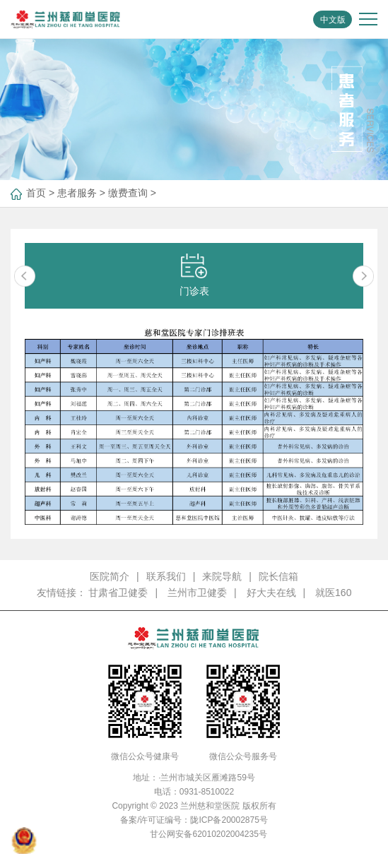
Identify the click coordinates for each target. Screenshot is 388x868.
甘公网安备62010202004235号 (208, 834)
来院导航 (222, 576)
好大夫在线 (271, 593)
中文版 (333, 20)
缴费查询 (128, 193)
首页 (36, 193)
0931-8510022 (207, 792)
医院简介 (110, 576)
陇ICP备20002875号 (229, 820)
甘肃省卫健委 (118, 593)
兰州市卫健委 (197, 593)
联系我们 (166, 576)
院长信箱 (278, 576)
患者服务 (77, 193)
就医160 (333, 593)
